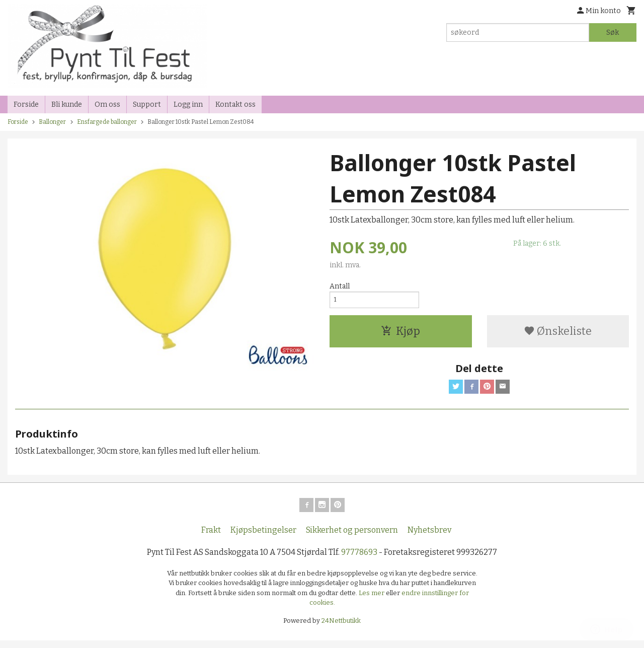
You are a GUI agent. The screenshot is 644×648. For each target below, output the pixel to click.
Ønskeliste (558, 334)
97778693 (359, 559)
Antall (340, 286)
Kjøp (400, 334)
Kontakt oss (235, 104)
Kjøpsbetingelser (263, 537)
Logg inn (188, 104)
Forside (26, 104)
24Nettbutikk (341, 628)
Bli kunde (67, 104)
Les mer (372, 600)
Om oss (107, 104)
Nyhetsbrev (429, 537)
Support (147, 104)
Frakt (211, 537)
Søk (613, 32)
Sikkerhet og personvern (352, 537)
